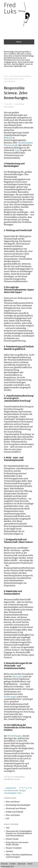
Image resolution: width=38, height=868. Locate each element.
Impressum (21, 864)
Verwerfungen (15, 736)
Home (6, 76)
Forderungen (10, 697)
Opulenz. (10, 851)
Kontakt (13, 864)
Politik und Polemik (14, 812)
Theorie (17, 779)
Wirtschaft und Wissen (16, 808)
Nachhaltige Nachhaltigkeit (20, 76)
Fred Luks (4, 864)
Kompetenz (20, 777)
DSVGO (30, 864)
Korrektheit (8, 779)
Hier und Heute (13, 802)
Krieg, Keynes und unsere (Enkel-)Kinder (17, 844)
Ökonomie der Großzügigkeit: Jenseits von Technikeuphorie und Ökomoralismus (19, 833)
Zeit (7, 818)
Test (8, 828)
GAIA (17, 150)
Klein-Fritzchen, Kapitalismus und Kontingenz (19, 856)
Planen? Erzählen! (14, 848)
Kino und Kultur (13, 815)
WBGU (8, 138)
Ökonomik (17, 677)
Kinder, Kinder (12, 839)
